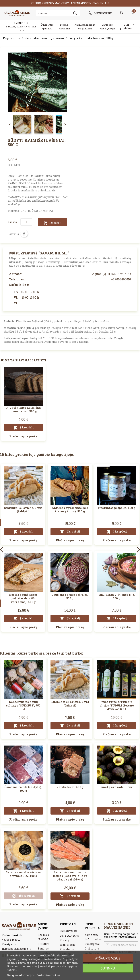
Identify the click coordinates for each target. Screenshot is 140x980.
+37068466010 (11, 939)
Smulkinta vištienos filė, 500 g (117, 596)
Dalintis (24, 234)
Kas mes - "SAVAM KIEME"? (44, 939)
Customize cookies (48, 975)
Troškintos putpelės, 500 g (117, 508)
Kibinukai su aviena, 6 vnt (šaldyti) (23, 510)
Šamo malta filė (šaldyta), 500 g (23, 789)
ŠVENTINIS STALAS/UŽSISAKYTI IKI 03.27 (21, 27)
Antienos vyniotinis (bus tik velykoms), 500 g (70, 510)
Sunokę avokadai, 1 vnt (117, 787)
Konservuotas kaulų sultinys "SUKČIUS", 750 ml (23, 705)
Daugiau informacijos (21, 975)
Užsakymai (92, 944)
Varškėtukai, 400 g (70, 787)
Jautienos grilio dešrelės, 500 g (70, 596)
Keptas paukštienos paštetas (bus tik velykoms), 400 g (23, 598)
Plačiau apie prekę (23, 436)
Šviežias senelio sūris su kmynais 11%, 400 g (23, 874)
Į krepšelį (52, 223)
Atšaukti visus (108, 958)
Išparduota (23, 896)
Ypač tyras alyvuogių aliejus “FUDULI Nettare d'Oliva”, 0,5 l (117, 705)
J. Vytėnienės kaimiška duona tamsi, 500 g (23, 409)
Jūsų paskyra (92, 926)
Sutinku (108, 968)
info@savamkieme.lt (16, 949)
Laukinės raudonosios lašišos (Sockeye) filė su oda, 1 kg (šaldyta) (70, 876)
